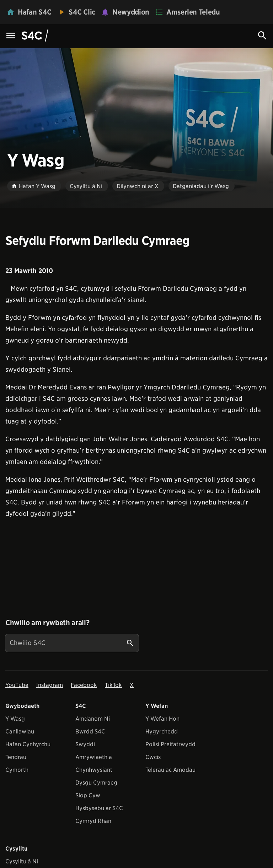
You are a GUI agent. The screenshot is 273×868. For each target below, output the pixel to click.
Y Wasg (15, 719)
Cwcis (153, 757)
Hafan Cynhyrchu (28, 744)
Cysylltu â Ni (22, 861)
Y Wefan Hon (162, 719)
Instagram (50, 685)
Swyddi (85, 744)
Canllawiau (20, 731)
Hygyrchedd (162, 731)
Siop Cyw (88, 795)
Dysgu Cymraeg (96, 783)
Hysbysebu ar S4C (99, 808)
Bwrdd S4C (90, 731)
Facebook (84, 685)
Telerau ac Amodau (170, 770)
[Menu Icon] (11, 36)
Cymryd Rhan (93, 821)
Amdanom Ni (93, 719)
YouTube (17, 685)
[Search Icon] (262, 36)
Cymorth (17, 770)
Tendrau (16, 757)
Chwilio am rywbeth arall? (47, 623)
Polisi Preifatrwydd (170, 744)
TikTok (113, 685)
